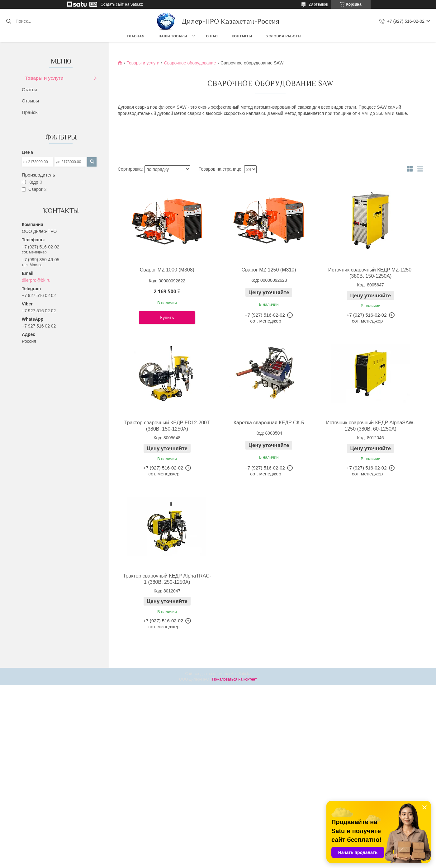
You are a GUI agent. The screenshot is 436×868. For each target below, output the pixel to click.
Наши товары (173, 36)
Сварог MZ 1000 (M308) (167, 270)
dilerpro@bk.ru (36, 280)
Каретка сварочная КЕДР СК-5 (269, 423)
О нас (212, 36)
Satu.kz (244, 674)
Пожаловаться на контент (234, 679)
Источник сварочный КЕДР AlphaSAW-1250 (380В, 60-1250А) (370, 426)
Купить (167, 318)
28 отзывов (318, 4)
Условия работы (284, 36)
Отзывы (30, 101)
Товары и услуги (44, 78)
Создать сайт (112, 4)
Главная (136, 36)
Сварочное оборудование (190, 63)
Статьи (29, 90)
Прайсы (30, 112)
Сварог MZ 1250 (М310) (269, 270)
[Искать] (9, 21)
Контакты (242, 36)
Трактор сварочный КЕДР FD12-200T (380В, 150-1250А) (167, 426)
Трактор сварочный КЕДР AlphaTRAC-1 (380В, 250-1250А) (167, 579)
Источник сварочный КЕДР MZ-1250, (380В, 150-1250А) (371, 273)
